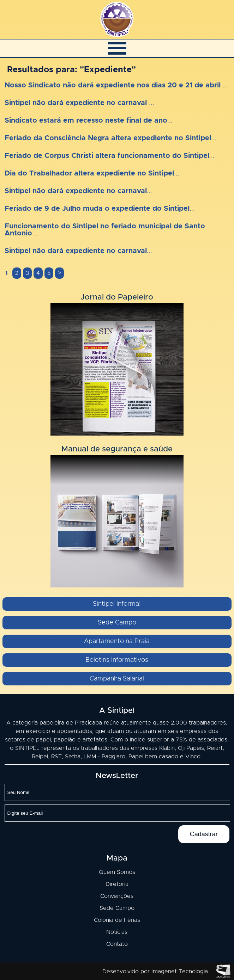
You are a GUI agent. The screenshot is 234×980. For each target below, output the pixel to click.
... (116, 85)
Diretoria (117, 884)
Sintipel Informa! (117, 604)
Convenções (117, 896)
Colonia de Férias (117, 920)
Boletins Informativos (117, 660)
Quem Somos (117, 872)
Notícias (117, 932)
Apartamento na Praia (117, 641)
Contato (117, 944)
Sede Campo (117, 623)
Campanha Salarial (117, 679)
